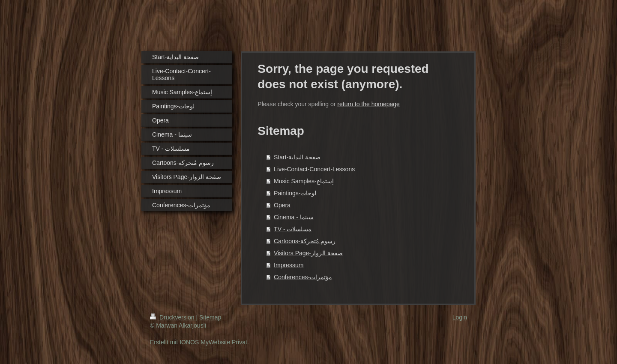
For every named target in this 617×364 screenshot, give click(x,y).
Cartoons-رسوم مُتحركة (305, 241)
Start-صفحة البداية (297, 157)
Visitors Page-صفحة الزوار (308, 253)
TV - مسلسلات (293, 229)
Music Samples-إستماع (304, 181)
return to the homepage (368, 104)
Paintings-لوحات (295, 193)
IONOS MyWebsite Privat (213, 342)
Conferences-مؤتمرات (303, 277)
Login (460, 317)
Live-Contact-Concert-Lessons (314, 169)
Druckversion (173, 317)
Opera (282, 205)
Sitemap (210, 317)
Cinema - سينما (294, 217)
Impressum (289, 265)
